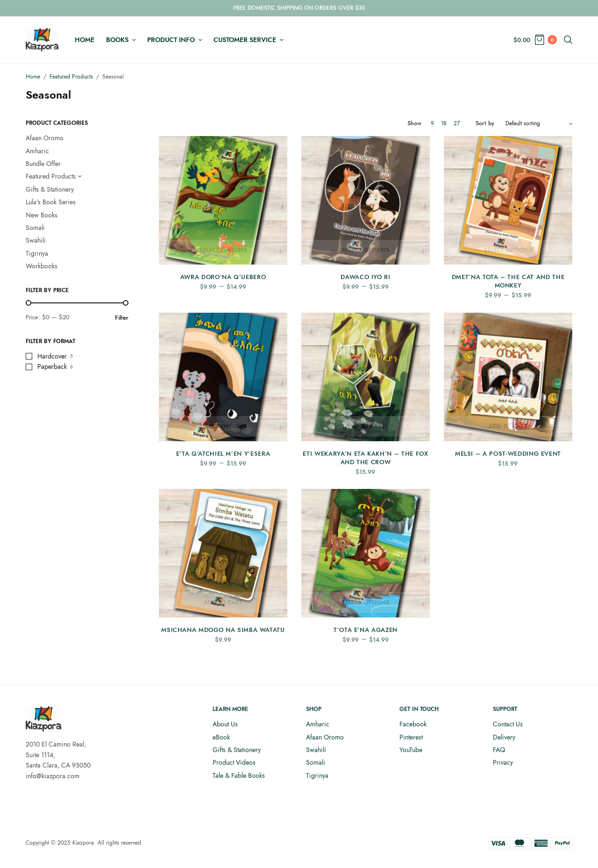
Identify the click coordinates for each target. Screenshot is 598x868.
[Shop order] (539, 123)
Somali (35, 228)
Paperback (52, 366)
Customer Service (245, 40)
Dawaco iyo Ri (365, 277)
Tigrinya (37, 253)
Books (117, 40)
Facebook (413, 724)
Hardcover (52, 356)
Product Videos (234, 762)
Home (85, 40)
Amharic (37, 151)
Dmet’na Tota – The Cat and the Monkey (508, 281)
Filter (122, 318)
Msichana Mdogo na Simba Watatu (223, 630)
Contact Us (508, 724)
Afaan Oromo (45, 138)
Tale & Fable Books (239, 775)
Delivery (504, 737)
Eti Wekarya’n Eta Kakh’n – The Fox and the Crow (365, 458)
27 (457, 123)
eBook (221, 737)
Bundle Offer (43, 164)
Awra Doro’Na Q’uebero (223, 277)
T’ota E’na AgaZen (366, 630)
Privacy (503, 762)
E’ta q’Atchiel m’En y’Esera (223, 454)
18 (444, 123)
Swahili (36, 240)
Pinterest (411, 737)
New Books (42, 215)
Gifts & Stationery (50, 189)
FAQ (499, 750)
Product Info (171, 40)
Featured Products (71, 77)
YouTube (411, 750)
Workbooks (42, 266)
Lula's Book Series (51, 202)
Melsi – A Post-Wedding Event (508, 454)
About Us (225, 724)
